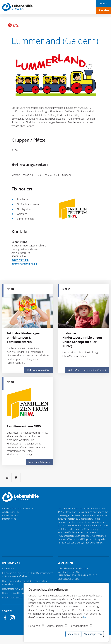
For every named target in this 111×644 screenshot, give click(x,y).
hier (85, 617)
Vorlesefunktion (55, 626)
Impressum (8, 568)
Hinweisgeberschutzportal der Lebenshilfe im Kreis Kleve (25, 582)
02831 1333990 (20, 260)
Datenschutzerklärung (14, 593)
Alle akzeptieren (93, 634)
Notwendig (34, 626)
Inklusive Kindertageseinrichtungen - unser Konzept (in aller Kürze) (83, 340)
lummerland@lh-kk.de (24, 264)
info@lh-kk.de (9, 519)
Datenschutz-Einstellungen (16, 597)
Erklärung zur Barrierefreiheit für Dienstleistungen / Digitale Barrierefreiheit (28, 575)
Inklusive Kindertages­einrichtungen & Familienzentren (24, 338)
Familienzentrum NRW (24, 426)
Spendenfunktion (79, 626)
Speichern (73, 634)
